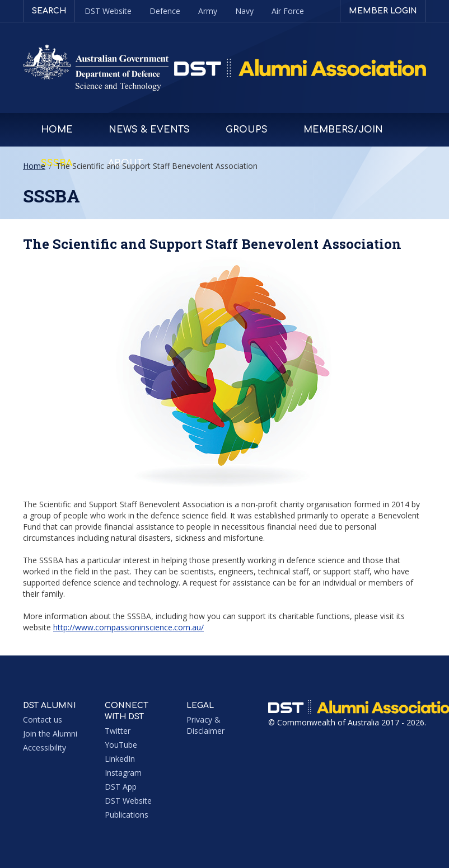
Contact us (43, 720)
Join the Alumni (50, 733)
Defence (165, 11)
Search (49, 11)
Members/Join (343, 130)
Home (57, 130)
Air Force (288, 11)
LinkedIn (120, 759)
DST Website (108, 11)
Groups (247, 130)
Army (208, 11)
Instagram (123, 773)
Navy (244, 11)
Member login (383, 11)
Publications (127, 815)
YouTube (121, 745)
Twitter (118, 731)
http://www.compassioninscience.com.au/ (128, 627)
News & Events (149, 130)
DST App (121, 787)
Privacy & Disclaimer (205, 725)
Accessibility (45, 747)
